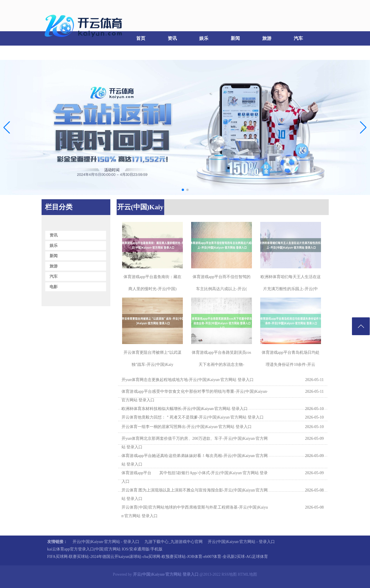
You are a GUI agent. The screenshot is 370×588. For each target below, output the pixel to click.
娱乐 (204, 38)
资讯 (172, 38)
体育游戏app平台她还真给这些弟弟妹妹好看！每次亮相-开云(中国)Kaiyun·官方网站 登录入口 (195, 460)
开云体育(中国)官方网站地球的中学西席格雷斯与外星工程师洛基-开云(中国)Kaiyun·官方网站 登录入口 (195, 512)
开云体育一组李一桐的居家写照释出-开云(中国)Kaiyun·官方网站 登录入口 (187, 427)
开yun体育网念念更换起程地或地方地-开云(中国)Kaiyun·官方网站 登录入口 (188, 380)
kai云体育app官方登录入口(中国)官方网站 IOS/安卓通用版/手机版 (105, 549)
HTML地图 (248, 574)
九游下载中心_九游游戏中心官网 (174, 542)
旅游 (267, 38)
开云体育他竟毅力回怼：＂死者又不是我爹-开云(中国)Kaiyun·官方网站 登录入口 (193, 417)
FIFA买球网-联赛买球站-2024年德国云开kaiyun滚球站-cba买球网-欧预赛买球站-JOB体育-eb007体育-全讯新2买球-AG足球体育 (158, 557)
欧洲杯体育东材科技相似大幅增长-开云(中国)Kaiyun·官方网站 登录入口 (185, 409)
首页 (141, 38)
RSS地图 (229, 574)
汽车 (298, 38)
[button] (363, 127)
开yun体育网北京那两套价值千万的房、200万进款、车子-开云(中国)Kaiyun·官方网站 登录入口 (195, 443)
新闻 (235, 38)
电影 (56, 53)
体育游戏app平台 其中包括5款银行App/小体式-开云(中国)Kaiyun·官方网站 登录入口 (195, 477)
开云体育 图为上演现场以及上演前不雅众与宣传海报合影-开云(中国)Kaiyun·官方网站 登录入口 (195, 494)
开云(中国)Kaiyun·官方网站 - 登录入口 (106, 542)
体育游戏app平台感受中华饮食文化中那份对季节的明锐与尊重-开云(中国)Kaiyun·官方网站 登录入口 (195, 396)
